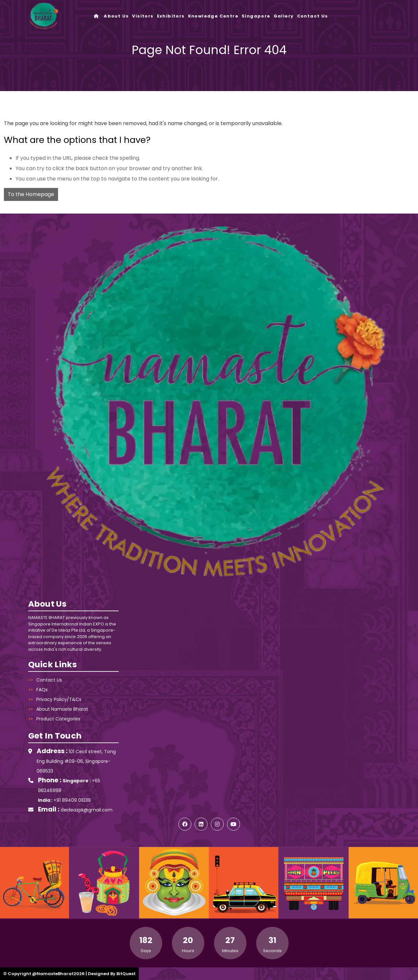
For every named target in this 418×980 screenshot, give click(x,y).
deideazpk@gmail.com (87, 810)
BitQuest (126, 974)
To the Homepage (31, 194)
